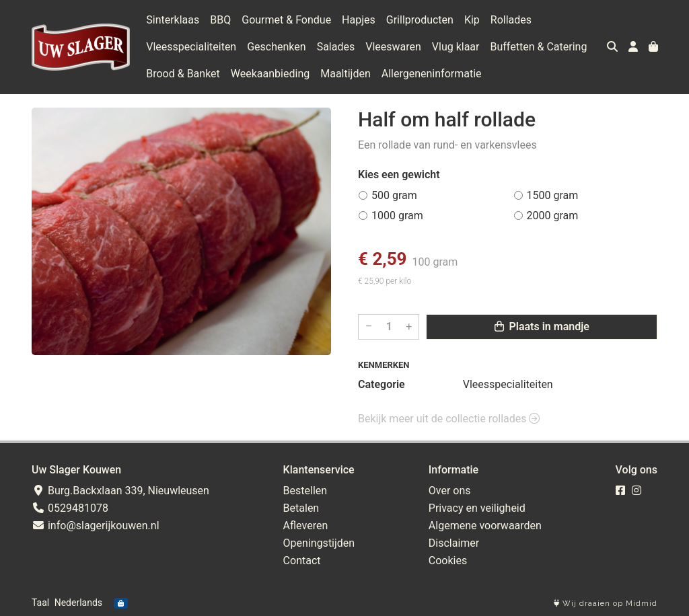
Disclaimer (454, 543)
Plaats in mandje (542, 326)
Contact (302, 561)
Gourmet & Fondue (286, 20)
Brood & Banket (183, 74)
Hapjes (359, 20)
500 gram (394, 195)
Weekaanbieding (270, 74)
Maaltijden (346, 74)
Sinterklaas (173, 20)
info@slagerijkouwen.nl (96, 526)
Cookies (448, 561)
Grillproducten (420, 20)
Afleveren (306, 526)
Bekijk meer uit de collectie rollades (449, 419)
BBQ (220, 20)
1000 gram (397, 216)
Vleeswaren (393, 47)
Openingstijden (319, 543)
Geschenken (276, 47)
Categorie (382, 384)
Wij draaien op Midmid (606, 604)
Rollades (511, 20)
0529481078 (70, 508)
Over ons (450, 491)
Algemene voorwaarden (485, 526)
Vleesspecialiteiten (191, 47)
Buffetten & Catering (539, 47)
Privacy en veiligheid (477, 508)
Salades (336, 47)
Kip (472, 20)
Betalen (301, 508)
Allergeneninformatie (432, 74)
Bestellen (305, 491)
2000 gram (553, 216)
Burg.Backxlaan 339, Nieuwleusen (120, 491)
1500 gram (553, 195)
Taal (40, 603)
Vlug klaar (456, 47)
